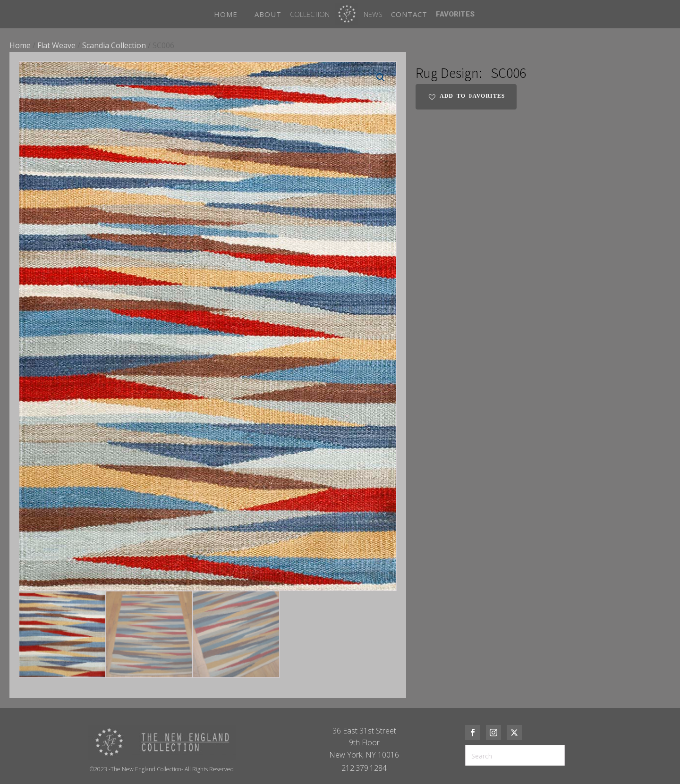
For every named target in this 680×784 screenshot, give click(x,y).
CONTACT (409, 14)
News (373, 14)
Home (20, 45)
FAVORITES (455, 14)
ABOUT (268, 14)
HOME (226, 14)
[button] (381, 77)
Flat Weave (56, 45)
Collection (310, 14)
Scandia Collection (114, 45)
